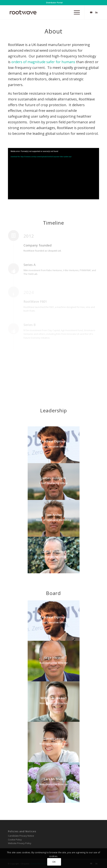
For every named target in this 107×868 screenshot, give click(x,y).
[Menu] (75, 12)
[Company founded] (16, 238)
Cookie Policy (15, 840)
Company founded (38, 245)
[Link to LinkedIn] (96, 12)
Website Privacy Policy (20, 843)
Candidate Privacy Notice (21, 836)
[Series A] (16, 271)
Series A (30, 265)
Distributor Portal (54, 3)
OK (54, 862)
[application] (53, 174)
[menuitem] (54, 3)
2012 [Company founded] (29, 236)
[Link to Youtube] (91, 12)
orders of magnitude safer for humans (43, 62)
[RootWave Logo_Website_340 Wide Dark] (44, 12)
